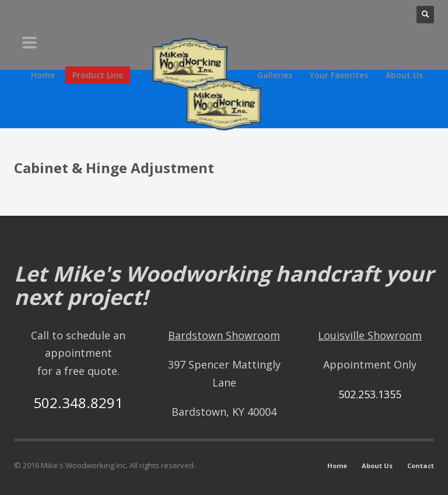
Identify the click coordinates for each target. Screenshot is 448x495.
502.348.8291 (78, 403)
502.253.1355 (370, 394)
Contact (421, 466)
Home (337, 466)
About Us (377, 466)
